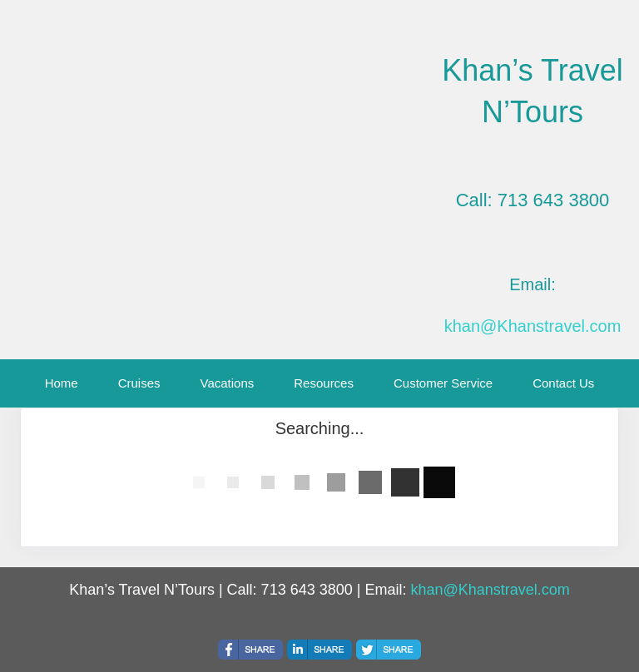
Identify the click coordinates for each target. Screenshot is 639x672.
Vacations (228, 383)
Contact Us (563, 383)
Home (62, 383)
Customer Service (443, 383)
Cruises (139, 383)
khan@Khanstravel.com (533, 326)
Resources (324, 383)
